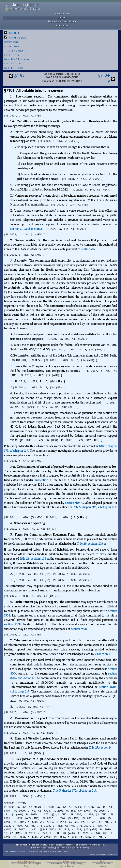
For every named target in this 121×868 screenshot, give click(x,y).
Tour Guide (53, 864)
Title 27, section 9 (100, 747)
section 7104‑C (74, 503)
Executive (24, 864)
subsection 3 (43, 480)
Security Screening (76, 864)
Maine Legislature (14, 68)
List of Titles (12, 55)
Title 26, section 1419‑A (91, 544)
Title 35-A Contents (15, 51)
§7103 (19, 75)
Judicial (31, 864)
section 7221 (89, 249)
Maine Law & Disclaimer (17, 59)
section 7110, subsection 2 (26, 229)
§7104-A (104, 78)
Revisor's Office (13, 63)
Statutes (62, 17)
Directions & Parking (66, 866)
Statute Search (12, 42)
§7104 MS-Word (18, 38)
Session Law (62, 14)
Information (62, 25)
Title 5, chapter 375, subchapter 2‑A (95, 507)
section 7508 (12, 624)
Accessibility (63, 864)
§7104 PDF (15, 33)
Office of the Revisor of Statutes (15, 851)
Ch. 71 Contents (13, 46)
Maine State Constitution (62, 21)
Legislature (15, 864)
